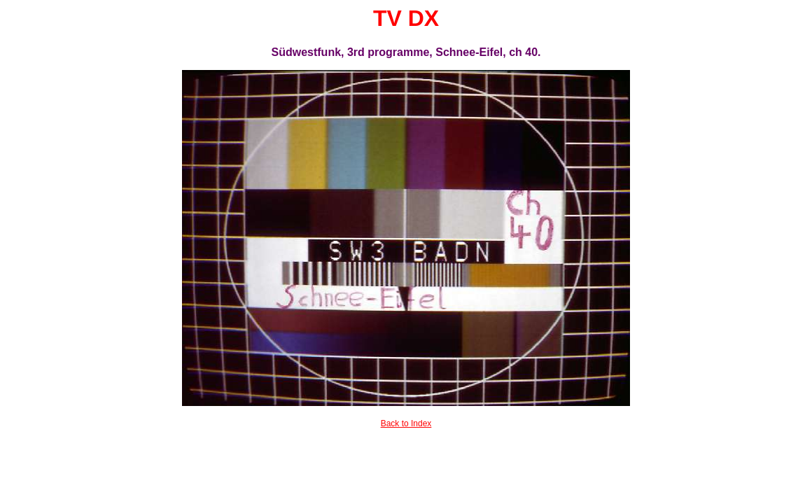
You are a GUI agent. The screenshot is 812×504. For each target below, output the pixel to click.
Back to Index (406, 423)
